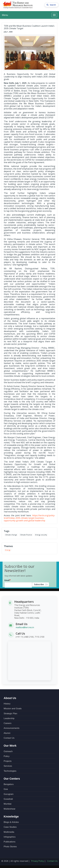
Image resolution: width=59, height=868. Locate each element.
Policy (7, 756)
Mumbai (8, 804)
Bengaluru (9, 784)
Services (8, 766)
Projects (8, 761)
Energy (8, 550)
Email (7, 580)
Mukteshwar (10, 809)
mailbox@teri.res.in (25, 627)
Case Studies (10, 827)
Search (52, 5)
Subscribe (39, 584)
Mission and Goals (13, 709)
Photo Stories (10, 847)
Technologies (10, 771)
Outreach (8, 751)
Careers (8, 723)
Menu (5, 15)
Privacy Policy (38, 861)
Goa (6, 789)
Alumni (7, 733)
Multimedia (9, 832)
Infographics (10, 837)
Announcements (12, 728)
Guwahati (8, 799)
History (7, 704)
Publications (10, 842)
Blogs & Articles (11, 822)
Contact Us (9, 738)
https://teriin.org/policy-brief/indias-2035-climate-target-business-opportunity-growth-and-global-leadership (29, 518)
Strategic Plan (10, 714)
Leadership (9, 718)
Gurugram (9, 794)
